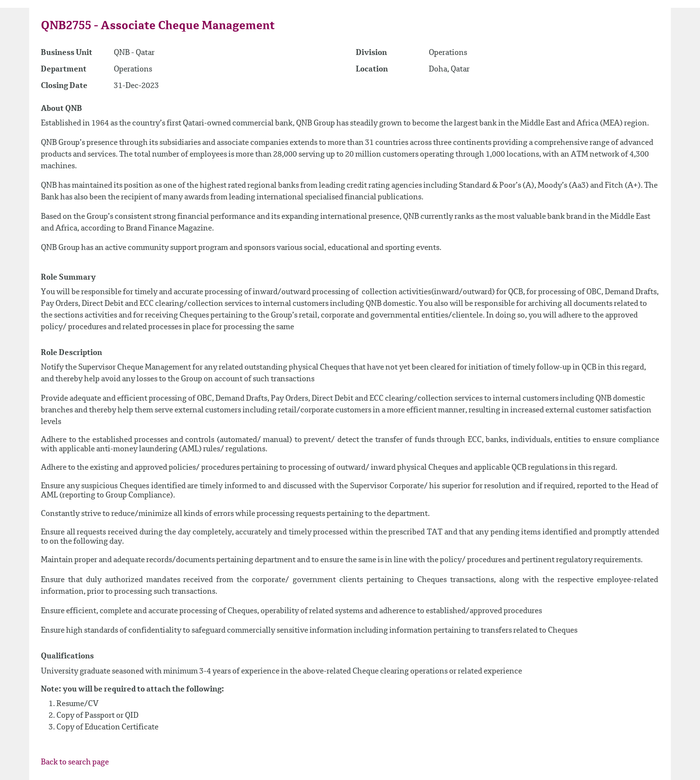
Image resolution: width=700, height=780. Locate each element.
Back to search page (75, 762)
